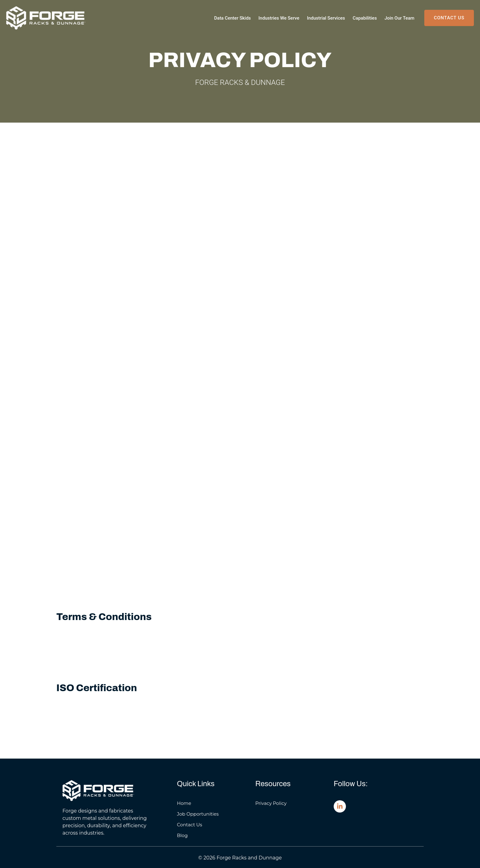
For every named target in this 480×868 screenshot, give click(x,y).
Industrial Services (326, 18)
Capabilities (365, 18)
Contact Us (189, 825)
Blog (182, 835)
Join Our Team (399, 18)
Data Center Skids (233, 18)
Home (184, 803)
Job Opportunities (198, 814)
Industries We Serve (279, 18)
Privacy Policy (271, 803)
